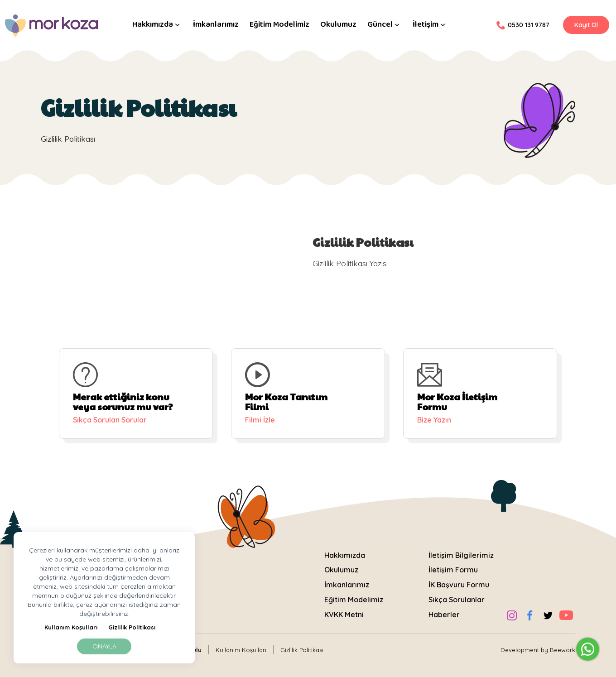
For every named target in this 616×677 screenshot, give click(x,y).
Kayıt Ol (586, 25)
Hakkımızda (157, 25)
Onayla (104, 646)
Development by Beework (538, 650)
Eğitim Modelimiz (279, 25)
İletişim (430, 25)
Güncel (385, 25)
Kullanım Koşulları (71, 627)
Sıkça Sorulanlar (457, 600)
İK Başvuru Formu (459, 585)
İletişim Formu (453, 570)
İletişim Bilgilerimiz (461, 555)
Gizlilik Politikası (132, 627)
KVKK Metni (344, 615)
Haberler (444, 615)
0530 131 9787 (523, 25)
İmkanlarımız (216, 25)
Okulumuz (338, 25)
